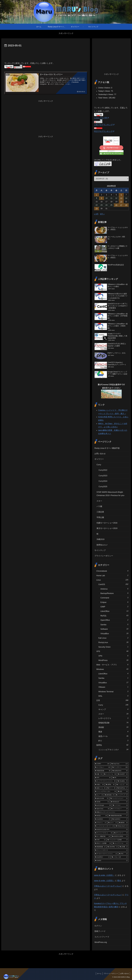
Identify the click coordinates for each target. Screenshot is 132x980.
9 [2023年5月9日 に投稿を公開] (101, 198)
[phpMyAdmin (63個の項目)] (120, 771)
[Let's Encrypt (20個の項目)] (103, 805)
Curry (99, 465)
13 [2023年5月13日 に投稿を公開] (121, 198)
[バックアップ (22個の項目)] (122, 795)
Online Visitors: (105, 88)
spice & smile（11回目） (104, 875)
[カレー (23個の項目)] (99, 795)
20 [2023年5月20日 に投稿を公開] (121, 202)
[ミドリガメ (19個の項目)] (120, 805)
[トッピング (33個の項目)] (122, 785)
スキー (99, 501)
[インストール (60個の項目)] (110, 774)
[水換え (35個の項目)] (99, 785)
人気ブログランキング (104, 125)
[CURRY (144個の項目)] (102, 764)
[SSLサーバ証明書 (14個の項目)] (103, 843)
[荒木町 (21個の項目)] (102, 802)
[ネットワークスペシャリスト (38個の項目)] (105, 781)
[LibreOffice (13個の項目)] (113, 847)
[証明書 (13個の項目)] (124, 847)
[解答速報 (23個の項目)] (110, 795)
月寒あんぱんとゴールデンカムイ (108, 886)
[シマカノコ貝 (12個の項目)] (120, 857)
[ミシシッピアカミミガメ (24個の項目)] (105, 792)
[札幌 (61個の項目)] (99, 774)
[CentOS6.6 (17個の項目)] (103, 819)
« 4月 (96, 214)
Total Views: (103, 98)
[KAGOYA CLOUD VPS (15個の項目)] (111, 830)
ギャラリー (99, 459)
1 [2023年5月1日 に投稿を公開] (97, 195)
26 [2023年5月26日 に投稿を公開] (116, 205)
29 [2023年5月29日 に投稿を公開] (97, 209)
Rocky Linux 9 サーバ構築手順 (107, 448)
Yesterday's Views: (106, 94)
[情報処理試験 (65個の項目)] (103, 771)
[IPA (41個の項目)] (120, 778)
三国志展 (100, 512)
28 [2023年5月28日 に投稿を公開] (126, 205)
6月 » (102, 214)
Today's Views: (105, 91)
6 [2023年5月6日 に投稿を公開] (121, 195)
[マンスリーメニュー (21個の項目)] (119, 798)
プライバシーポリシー (104, 556)
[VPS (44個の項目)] (103, 778)
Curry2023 (103, 476)
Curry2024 (103, 481)
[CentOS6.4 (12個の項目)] (102, 857)
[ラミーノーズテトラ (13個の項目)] (111, 850)
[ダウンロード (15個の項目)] (121, 833)
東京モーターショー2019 (107, 528)
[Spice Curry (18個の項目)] (102, 809)
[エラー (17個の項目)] (113, 823)
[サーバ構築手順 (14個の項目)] (103, 836)
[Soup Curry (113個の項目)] (120, 764)
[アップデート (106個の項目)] (120, 767)
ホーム (99, 974)
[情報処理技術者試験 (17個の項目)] (118, 816)
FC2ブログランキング (104, 131)
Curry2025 (103, 487)
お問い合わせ (100, 454)
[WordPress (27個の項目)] (123, 788)
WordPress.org (101, 942)
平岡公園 (100, 517)
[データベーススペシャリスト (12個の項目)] (106, 854)
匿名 (119, 881)
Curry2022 (103, 470)
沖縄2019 (100, 539)
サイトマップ (100, 550)
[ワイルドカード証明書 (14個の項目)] (118, 840)
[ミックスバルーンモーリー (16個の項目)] (104, 826)
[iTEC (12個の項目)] (123, 854)
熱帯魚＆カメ (102, 545)
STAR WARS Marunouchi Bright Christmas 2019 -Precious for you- (111, 494)
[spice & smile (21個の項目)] (102, 798)
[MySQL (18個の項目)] (101, 816)
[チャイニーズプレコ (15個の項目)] (104, 833)
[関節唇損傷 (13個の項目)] (100, 847)
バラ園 (99, 506)
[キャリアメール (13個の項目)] (120, 843)
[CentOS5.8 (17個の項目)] (120, 819)
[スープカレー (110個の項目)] (103, 767)
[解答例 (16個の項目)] (123, 823)
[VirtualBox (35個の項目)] (123, 781)
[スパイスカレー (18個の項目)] (119, 809)
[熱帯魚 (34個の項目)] (110, 785)
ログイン (98, 926)
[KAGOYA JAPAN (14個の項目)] (120, 836)
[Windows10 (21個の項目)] (119, 802)
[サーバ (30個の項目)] (111, 788)
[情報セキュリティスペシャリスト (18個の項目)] (111, 812)
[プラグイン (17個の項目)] (101, 823)
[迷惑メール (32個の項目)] (100, 788)
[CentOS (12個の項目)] (111, 861)
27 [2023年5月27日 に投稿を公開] (121, 205)
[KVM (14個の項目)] (100, 840)
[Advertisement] (46, 54)
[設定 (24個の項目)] (123, 792)
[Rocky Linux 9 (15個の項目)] (122, 826)
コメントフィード (102, 937)
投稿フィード (100, 931)
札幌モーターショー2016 (107, 523)
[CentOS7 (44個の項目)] (123, 774)
